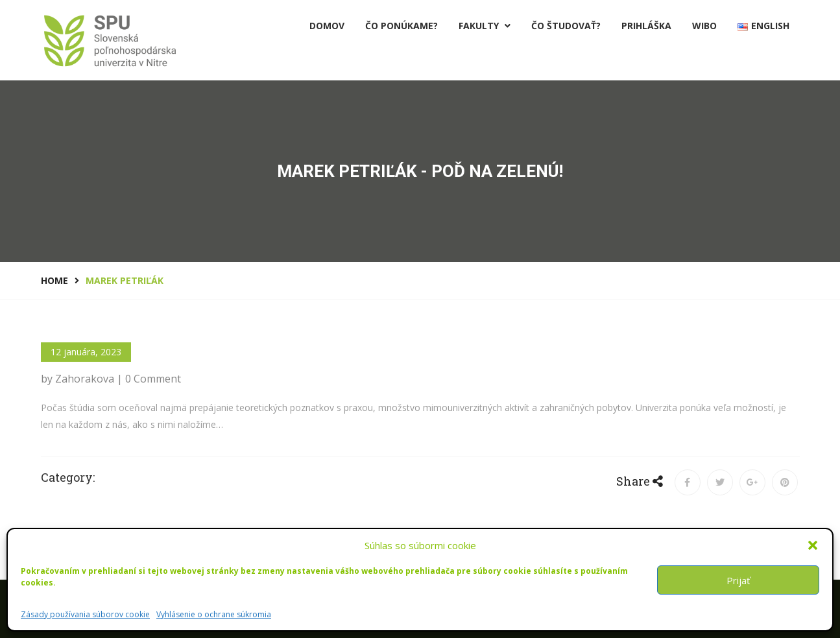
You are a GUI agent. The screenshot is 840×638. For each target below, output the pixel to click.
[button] (813, 545)
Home (54, 280)
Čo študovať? (566, 26)
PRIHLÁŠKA (646, 26)
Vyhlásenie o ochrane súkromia (214, 614)
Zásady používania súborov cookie (85, 614)
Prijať (738, 580)
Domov (327, 26)
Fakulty (485, 26)
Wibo (704, 26)
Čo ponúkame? (402, 26)
